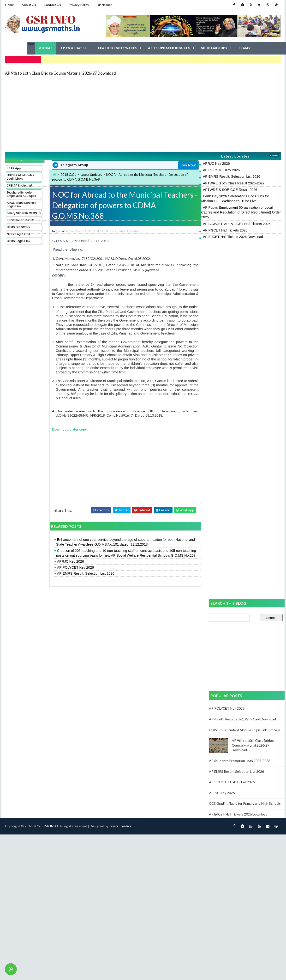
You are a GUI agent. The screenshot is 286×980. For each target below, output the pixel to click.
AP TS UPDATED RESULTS (169, 48)
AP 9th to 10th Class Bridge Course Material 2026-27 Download (60, 73)
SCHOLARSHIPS (214, 48)
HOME (46, 48)
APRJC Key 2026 (216, 164)
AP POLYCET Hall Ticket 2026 (232, 782)
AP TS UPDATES (73, 48)
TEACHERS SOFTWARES (117, 48)
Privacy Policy (79, 5)
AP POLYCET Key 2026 (221, 170)
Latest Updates (235, 156)
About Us (29, 5)
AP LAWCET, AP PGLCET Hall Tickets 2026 (237, 224)
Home (9, 5)
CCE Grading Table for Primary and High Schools (245, 803)
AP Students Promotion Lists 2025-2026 (240, 761)
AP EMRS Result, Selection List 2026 (232, 177)
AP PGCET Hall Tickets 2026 (225, 230)
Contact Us (52, 5)
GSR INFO (50, 826)
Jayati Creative (120, 826)
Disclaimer (104, 5)
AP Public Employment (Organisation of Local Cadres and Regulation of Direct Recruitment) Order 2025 (241, 212)
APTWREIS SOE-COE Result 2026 (230, 190)
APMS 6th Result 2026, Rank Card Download (242, 719)
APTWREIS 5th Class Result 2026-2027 (234, 183)
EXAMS (244, 48)
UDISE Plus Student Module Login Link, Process (245, 730)
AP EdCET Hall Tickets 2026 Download (233, 237)
